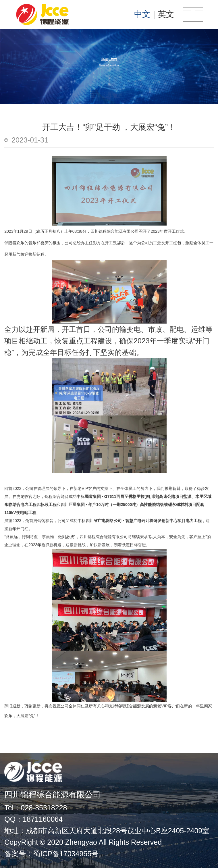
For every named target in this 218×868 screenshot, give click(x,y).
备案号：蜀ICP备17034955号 (51, 854)
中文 (142, 14)
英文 (166, 14)
